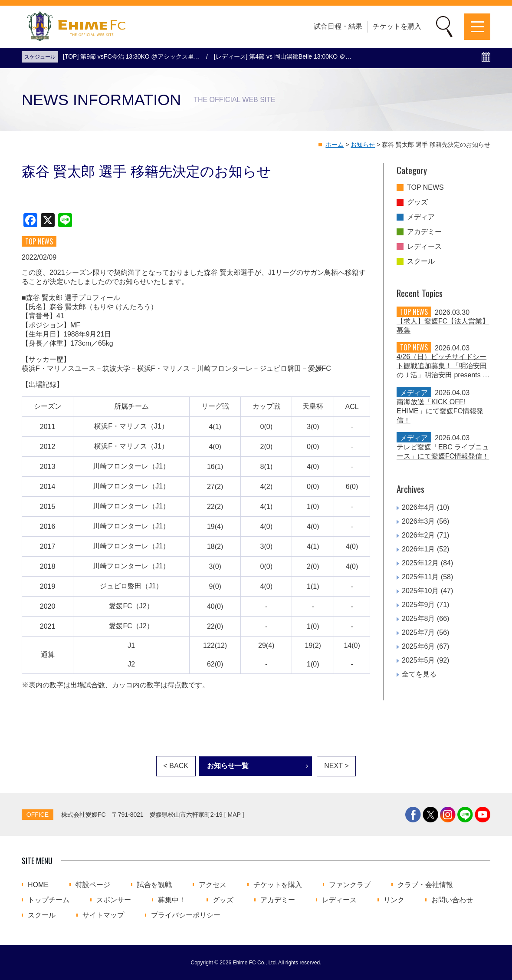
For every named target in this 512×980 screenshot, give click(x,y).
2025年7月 (418, 632)
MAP (234, 815)
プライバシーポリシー (186, 915)
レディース (424, 247)
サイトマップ (103, 915)
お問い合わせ (452, 900)
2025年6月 (418, 646)
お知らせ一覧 (228, 766)
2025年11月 (420, 577)
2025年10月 (420, 591)
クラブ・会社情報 (425, 885)
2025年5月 (418, 660)
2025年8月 (418, 619)
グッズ (417, 202)
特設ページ (93, 885)
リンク (394, 900)
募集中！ (172, 900)
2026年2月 (418, 535)
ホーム (335, 145)
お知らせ (363, 145)
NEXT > (336, 766)
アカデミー (424, 232)
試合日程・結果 (338, 26)
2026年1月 (418, 549)
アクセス (213, 885)
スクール (421, 261)
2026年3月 (418, 521)
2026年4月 (418, 507)
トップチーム (49, 900)
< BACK (176, 766)
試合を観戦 (154, 885)
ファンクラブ (350, 885)
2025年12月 (420, 563)
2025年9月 (418, 605)
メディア (421, 217)
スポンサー (114, 900)
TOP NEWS (425, 188)
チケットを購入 (397, 26)
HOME (38, 885)
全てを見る (419, 674)
